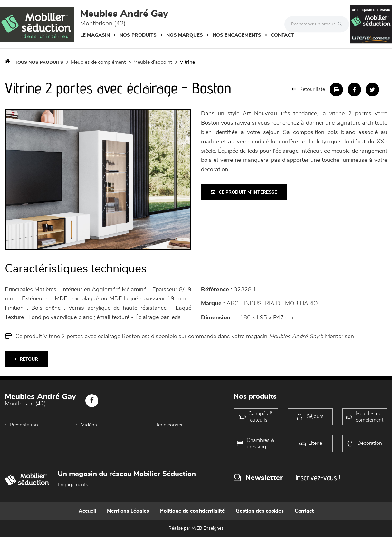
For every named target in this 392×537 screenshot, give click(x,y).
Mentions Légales (128, 511)
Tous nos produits (39, 63)
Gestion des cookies (260, 511)
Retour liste (308, 89)
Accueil (87, 511)
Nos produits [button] (138, 35)
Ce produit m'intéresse (244, 192)
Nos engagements (237, 35)
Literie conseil (168, 425)
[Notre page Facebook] (92, 401)
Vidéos (89, 425)
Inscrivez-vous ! (318, 478)
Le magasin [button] (95, 35)
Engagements (73, 485)
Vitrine (187, 62)
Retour (26, 359)
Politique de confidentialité (192, 511)
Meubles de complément (98, 62)
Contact (282, 35)
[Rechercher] (342, 24)
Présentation (24, 425)
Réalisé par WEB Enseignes (196, 528)
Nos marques (185, 35)
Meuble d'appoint (153, 62)
